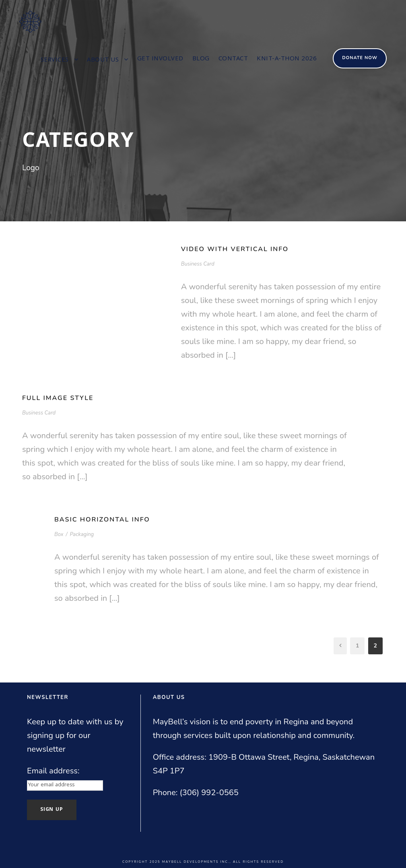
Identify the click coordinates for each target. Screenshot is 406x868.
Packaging (82, 534)
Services (55, 60)
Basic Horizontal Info (102, 520)
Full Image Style (58, 398)
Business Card (198, 264)
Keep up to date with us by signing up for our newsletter (75, 735)
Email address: (53, 771)
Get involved (160, 59)
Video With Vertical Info (235, 249)
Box (59, 534)
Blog (201, 59)
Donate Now (360, 58)
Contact (233, 59)
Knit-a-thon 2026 (287, 59)
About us (103, 60)
